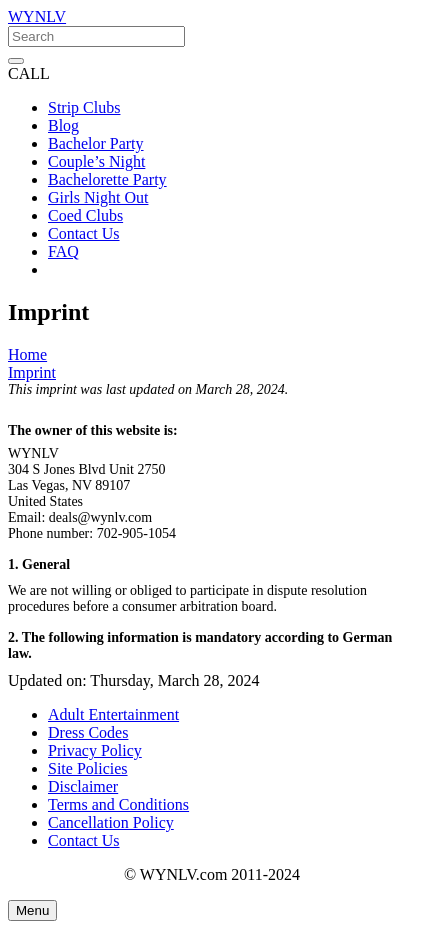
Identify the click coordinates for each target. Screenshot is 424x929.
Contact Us (84, 840)
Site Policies (88, 768)
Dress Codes (88, 732)
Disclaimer (83, 786)
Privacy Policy (95, 750)
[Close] (16, 61)
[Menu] (32, 910)
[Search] (96, 36)
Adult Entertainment (113, 714)
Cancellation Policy (111, 822)
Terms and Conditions (118, 804)
